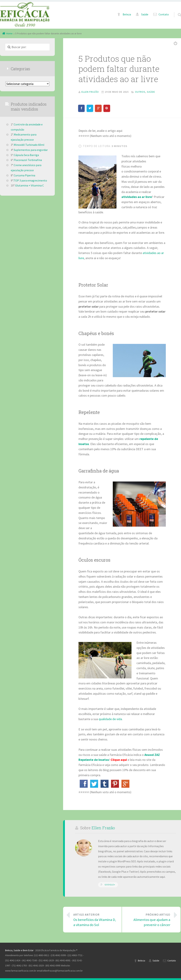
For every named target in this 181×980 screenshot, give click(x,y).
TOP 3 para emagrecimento (30, 180)
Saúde (145, 14)
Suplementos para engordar (31, 150)
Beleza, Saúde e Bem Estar (19, 950)
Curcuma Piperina (24, 175)
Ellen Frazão (103, 828)
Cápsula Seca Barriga (26, 155)
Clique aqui (119, 760)
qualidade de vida (110, 719)
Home (9, 33)
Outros (140, 92)
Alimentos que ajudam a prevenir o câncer (149, 920)
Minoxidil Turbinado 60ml (29, 145)
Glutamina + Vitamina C (30, 185)
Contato (164, 14)
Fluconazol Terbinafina (28, 160)
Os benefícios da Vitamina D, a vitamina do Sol (95, 920)
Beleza (127, 14)
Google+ (110, 885)
